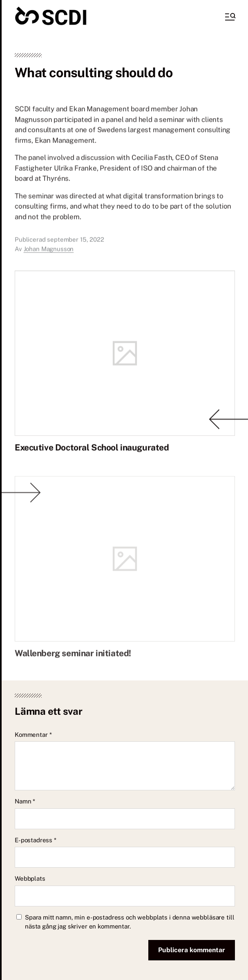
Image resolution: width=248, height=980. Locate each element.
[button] (230, 17)
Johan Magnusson (49, 255)
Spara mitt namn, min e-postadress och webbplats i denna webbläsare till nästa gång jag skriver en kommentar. (130, 922)
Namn (25, 801)
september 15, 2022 (75, 246)
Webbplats (30, 878)
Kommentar (33, 735)
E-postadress (36, 840)
